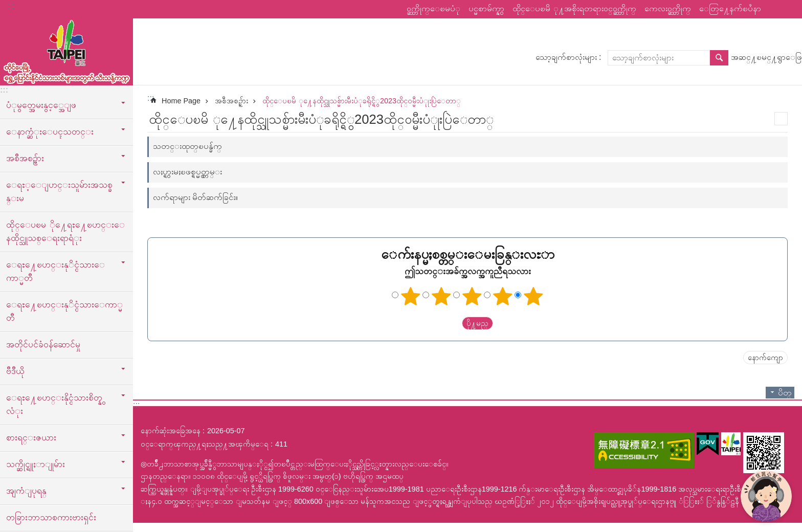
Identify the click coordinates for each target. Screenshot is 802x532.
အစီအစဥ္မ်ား (231, 101)
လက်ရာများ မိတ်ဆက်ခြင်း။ (195, 197)
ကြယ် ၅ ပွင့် (533, 296)
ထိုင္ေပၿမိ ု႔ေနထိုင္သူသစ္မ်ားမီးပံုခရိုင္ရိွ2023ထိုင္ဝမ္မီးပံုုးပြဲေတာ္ (362, 101)
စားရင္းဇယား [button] (31, 437)
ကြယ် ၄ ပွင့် (503, 296)
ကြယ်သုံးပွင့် (472, 296)
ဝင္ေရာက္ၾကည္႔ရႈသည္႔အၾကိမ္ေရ (205, 444)
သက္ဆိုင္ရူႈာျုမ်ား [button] (36, 464)
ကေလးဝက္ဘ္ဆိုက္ (668, 8)
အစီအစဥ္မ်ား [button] (25, 158)
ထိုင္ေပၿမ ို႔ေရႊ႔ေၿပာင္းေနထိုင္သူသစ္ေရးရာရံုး (65, 231)
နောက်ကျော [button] (765, 358)
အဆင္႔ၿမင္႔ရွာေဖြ (766, 57)
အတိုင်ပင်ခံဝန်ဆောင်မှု (43, 344)
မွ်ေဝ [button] (774, 9)
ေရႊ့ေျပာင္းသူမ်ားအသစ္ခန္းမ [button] (59, 191)
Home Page (181, 101)
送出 (452, 323)
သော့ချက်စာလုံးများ (566, 57)
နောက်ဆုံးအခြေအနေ (171, 431)
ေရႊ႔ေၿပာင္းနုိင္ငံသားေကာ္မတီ (64, 311)
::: (11, 6)
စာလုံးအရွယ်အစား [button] (788, 9)
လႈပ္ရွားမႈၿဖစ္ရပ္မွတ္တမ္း (187, 172)
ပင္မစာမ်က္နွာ (486, 8)
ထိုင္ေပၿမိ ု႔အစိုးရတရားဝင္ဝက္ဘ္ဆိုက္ (574, 8)
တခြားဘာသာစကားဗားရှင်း (51, 517)
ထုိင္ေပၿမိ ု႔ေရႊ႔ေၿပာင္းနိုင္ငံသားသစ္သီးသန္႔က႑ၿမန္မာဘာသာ (66, 50)
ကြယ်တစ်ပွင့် (411, 296)
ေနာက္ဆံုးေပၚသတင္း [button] (50, 131)
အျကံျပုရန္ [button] (26, 491)
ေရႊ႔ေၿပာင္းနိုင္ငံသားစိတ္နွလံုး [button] (54, 404)
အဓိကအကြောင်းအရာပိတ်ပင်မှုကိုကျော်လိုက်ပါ (5, 5)
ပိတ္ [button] (785, 393)
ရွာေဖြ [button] (719, 58)
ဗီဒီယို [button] (15, 371)
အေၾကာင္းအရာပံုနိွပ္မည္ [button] (781, 119)
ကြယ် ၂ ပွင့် (441, 296)
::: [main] (151, 98)
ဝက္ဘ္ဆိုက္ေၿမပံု (433, 8)
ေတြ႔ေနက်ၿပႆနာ (730, 8)
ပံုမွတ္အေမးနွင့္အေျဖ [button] (41, 105)
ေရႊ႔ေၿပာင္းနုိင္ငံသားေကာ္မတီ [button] (55, 271)
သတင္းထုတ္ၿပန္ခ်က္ (187, 146)
